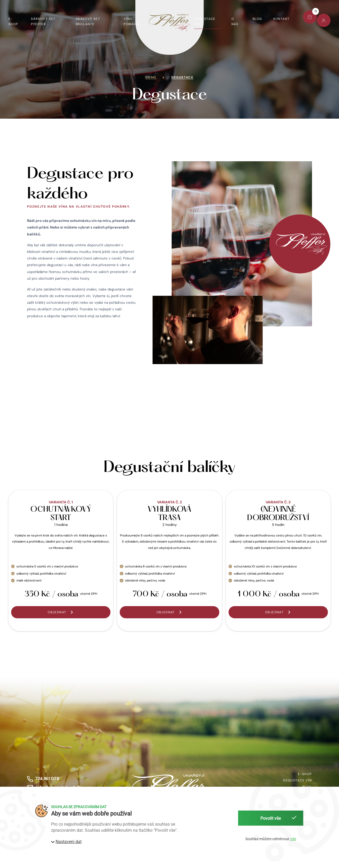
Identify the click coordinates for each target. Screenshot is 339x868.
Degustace (182, 77)
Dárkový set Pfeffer (43, 21)
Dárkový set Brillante (88, 21)
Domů (151, 77)
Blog (257, 19)
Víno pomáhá (131, 21)
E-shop (13, 21)
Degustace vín (205, 21)
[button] (61, 612)
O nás (235, 21)
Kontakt (282, 19)
